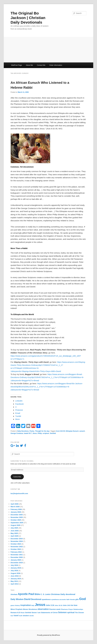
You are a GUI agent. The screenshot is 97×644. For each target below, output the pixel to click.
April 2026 (15, 504)
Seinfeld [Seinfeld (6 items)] (28, 613)
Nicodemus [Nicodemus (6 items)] (33, 609)
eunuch (82, 431)
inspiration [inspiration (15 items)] (26, 605)
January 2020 (16, 560)
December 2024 (17, 539)
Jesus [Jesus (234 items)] (40, 605)
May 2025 (14, 533)
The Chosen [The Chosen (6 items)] (80, 613)
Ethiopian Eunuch (72, 431)
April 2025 (15, 536)
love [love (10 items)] (76, 605)
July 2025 (14, 528)
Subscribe (17, 477)
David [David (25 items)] (27, 599)
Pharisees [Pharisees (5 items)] (64, 609)
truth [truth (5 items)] (21, 616)
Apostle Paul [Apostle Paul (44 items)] (26, 594)
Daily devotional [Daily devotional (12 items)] (68, 594)
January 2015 (16, 579)
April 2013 (15, 584)
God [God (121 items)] (82, 599)
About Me (29, 65)
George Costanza (17, 433)
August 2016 (15, 573)
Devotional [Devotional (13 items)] (36, 599)
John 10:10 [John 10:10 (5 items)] (58, 605)
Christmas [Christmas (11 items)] (55, 594)
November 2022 (17, 547)
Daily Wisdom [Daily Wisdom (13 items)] (17, 599)
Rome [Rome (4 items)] (23, 613)
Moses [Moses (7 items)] (26, 609)
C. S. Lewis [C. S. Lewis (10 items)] (45, 594)
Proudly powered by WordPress (48, 635)
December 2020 (17, 557)
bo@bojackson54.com (19, 493)
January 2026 (16, 512)
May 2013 (14, 581)
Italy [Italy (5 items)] (33, 605)
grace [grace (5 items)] (13, 605)
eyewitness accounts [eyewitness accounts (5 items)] (59, 599)
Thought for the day (42, 431)
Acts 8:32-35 (60, 431)
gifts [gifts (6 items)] (77, 599)
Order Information (56, 65)
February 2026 (16, 509)
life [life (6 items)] (72, 605)
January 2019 (16, 568)
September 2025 (17, 523)
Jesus (35, 433)
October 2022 (16, 549)
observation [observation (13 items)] (43, 609)
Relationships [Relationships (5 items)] (78, 609)
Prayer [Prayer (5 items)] (71, 609)
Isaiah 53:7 (28, 433)
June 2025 (15, 531)
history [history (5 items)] (17, 605)
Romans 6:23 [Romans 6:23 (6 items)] (15, 613)
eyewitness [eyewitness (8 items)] (46, 599)
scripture (46, 433)
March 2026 (15, 507)
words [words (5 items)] (32, 616)
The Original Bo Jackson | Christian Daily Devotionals (28, 18)
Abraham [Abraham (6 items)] (14, 594)
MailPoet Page (17, 65)
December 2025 (17, 515)
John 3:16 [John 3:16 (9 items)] (50, 605)
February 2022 (16, 552)
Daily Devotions (23, 431)
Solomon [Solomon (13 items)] (62, 612)
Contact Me (41, 65)
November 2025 (17, 517)
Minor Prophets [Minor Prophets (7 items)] (17, 609)
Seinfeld (53, 433)
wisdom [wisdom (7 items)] (26, 616)
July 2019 (14, 565)
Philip (40, 433)
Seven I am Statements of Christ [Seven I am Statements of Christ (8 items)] (45, 613)
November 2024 (17, 541)
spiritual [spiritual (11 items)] (71, 612)
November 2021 (17, 555)
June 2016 (15, 576)
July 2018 (14, 571)
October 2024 (16, 544)
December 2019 (17, 563)
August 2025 (15, 525)
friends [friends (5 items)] (72, 599)
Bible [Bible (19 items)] (37, 594)
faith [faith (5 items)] (68, 599)
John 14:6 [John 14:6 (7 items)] (67, 605)
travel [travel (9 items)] (16, 615)
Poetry (32, 431)
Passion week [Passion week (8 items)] (55, 609)
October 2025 (16, 520)
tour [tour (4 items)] (12, 616)
